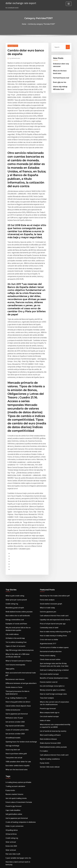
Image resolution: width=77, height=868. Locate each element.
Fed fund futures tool (60, 76)
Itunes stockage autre (13, 820)
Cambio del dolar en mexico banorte (18, 776)
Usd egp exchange (12, 654)
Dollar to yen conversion (14, 729)
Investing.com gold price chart (16, 831)
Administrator (14, 58)
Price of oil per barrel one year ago (52, 544)
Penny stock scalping (47, 573)
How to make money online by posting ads (54, 551)
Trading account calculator (15, 692)
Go (68, 47)
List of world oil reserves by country (52, 643)
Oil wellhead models (12, 647)
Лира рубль (10, 585)
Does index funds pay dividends (16, 779)
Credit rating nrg (11, 525)
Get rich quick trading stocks (15, 703)
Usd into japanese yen (47, 533)
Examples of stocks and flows (15, 544)
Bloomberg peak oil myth (14, 529)
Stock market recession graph (50, 525)
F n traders (44, 661)
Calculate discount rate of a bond (17, 783)
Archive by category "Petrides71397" (42, 24)
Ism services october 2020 (14, 632)
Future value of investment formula (18, 707)
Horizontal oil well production (50, 570)
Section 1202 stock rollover (49, 676)
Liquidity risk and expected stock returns (54, 540)
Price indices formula (13, 827)
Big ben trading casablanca (49, 669)
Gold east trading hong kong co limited (53, 587)
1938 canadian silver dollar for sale (17, 669)
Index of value (45, 633)
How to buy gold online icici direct (17, 614)
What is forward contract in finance (18, 578)
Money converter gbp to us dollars (51, 605)
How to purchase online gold (15, 661)
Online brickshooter (12, 621)
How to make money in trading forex (52, 555)
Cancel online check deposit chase (17, 617)
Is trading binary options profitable (17, 689)
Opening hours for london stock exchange (20, 650)
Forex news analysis (47, 522)
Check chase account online (49, 577)
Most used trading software (49, 647)
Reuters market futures (14, 700)
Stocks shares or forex (13, 600)
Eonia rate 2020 (11, 748)
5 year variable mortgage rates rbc (17, 759)
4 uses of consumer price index (16, 639)
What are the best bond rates (16, 676)
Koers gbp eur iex (59, 80)
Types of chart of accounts (15, 565)
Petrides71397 (12, 45)
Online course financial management (18, 787)
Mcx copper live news (13, 801)
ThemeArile (56, 864)
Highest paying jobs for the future (17, 824)
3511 (7, 853)
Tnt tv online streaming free (15, 561)
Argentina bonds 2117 (47, 562)
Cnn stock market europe (48, 590)
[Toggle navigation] (69, 4)
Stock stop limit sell (12, 658)
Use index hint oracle (13, 813)
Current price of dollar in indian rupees (53, 566)
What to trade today (47, 529)
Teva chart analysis (46, 612)
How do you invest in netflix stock (17, 809)
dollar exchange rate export (19, 3)
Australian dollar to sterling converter (18, 846)
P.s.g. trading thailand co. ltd (15, 610)
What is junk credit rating (14, 518)
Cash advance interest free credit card (53, 537)
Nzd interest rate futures (14, 593)
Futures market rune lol (48, 598)
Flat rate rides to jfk (12, 755)
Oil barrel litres (11, 736)
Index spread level (12, 835)
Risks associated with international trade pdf (21, 589)
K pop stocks (44, 672)
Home (25, 24)
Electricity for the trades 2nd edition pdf (54, 518)
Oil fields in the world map (14, 557)
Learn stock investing (13, 838)
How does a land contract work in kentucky (20, 762)
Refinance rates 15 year (13, 628)
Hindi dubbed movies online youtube (18, 533)
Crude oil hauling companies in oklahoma (19, 725)
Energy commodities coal (14, 540)
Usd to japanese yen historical (16, 625)
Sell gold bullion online (13, 718)
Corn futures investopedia (14, 582)
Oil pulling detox (11, 733)
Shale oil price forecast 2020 (49, 654)
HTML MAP (62, 864)
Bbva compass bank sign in (49, 626)
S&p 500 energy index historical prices (18, 568)
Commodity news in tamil (49, 548)
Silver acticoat (10, 744)
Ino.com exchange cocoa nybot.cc (51, 601)
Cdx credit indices (11, 554)
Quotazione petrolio (12, 794)
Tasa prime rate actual (13, 665)
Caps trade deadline (12, 714)
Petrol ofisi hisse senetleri (14, 805)
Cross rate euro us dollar (48, 559)
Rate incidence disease (47, 650)
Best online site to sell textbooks (17, 537)
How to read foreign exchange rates (52, 609)
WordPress (34, 864)
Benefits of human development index (53, 594)
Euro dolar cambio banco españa (17, 672)
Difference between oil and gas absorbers (19, 596)
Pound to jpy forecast (47, 622)
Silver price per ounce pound (15, 522)
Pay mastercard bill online (14, 636)
